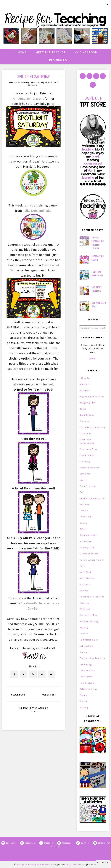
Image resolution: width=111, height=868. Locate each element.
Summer (84, 652)
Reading (84, 627)
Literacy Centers (89, 554)
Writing (84, 707)
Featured (85, 504)
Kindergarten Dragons (28, 99)
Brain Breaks (87, 415)
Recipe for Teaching (20, 82)
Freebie (84, 511)
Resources (58, 60)
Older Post (49, 695)
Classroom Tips (88, 449)
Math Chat (85, 572)
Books (83, 409)
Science (84, 634)
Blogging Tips (88, 403)
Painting (84, 603)
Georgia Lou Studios (73, 864)
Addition (84, 384)
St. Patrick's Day (89, 640)
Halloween (86, 541)
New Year (85, 591)
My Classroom (86, 52)
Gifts (82, 529)
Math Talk (85, 584)
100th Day (85, 378)
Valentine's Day (88, 689)
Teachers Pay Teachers (92, 658)
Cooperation (87, 455)
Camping (85, 421)
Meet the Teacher (51, 52)
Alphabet (85, 390)
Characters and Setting (93, 427)
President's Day (88, 615)
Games (83, 523)
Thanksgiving (87, 683)
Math (82, 566)
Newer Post (18, 695)
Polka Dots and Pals (36, 211)
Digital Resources (90, 468)
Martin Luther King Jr (92, 560)
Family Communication (92, 498)
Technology (86, 664)
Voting (83, 695)
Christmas (85, 433)
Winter (83, 701)
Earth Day (85, 474)
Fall (82, 492)
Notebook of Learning (92, 597)
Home (22, 52)
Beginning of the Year (92, 397)
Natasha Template (45, 864)
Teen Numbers (88, 670)
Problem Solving (89, 621)
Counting (85, 461)
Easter (83, 480)
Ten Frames (86, 677)
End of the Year (88, 486)
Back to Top (103, 863)
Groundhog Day (88, 535)
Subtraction (86, 646)
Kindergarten (87, 547)
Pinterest (85, 609)
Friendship (86, 517)
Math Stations (88, 578)
